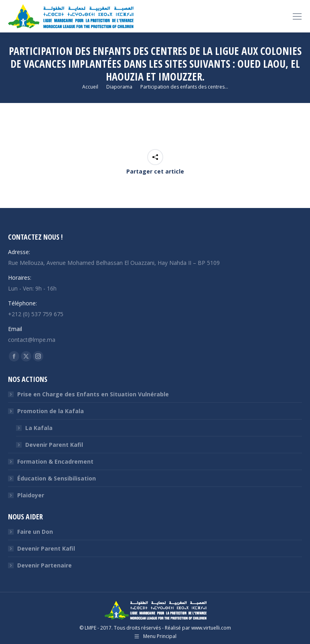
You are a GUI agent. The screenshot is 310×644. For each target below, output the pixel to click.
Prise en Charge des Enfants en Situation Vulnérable (93, 394)
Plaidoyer (31, 495)
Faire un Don (35, 532)
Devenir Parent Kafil (54, 445)
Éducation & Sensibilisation (57, 478)
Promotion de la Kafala (47, 411)
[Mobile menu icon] (297, 16)
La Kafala (39, 428)
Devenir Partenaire (45, 565)
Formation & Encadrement (55, 461)
